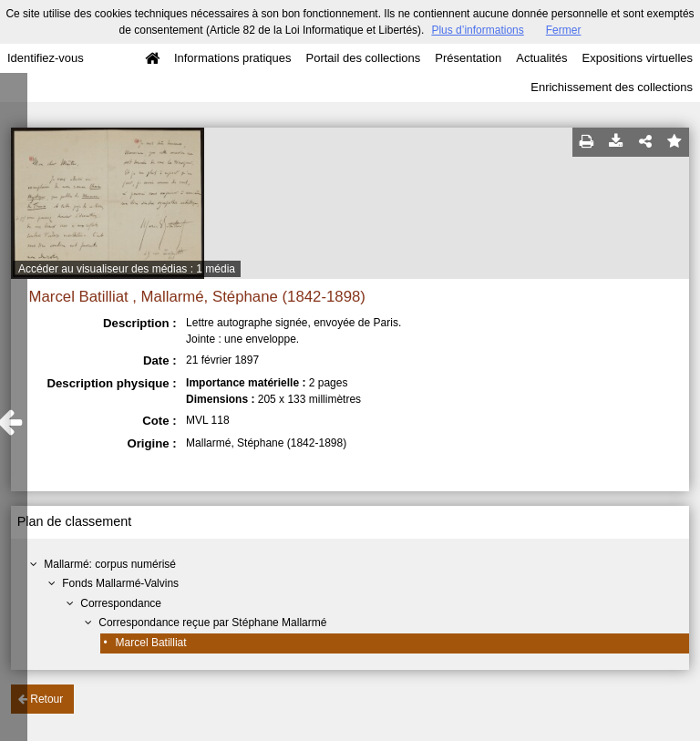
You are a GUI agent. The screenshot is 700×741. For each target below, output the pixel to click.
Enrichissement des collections (612, 87)
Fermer (564, 30)
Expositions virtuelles (638, 58)
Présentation (468, 58)
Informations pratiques (233, 58)
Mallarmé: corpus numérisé (110, 564)
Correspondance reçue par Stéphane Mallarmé (212, 623)
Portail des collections (364, 58)
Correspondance (121, 603)
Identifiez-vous (46, 58)
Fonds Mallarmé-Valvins (120, 583)
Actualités (541, 58)
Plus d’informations (477, 30)
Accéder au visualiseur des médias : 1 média (127, 269)
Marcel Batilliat (151, 643)
